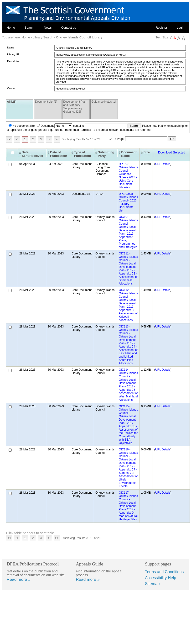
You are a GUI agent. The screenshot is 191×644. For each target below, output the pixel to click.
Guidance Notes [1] (103, 102)
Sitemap (152, 584)
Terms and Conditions (164, 572)
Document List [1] (46, 102)
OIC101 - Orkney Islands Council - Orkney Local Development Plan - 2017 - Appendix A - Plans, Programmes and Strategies (128, 232)
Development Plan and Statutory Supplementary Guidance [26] (75, 107)
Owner (11, 88)
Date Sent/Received (32, 154)
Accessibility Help (161, 578)
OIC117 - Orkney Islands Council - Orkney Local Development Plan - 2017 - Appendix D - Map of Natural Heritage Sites (128, 506)
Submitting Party (106, 154)
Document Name (129, 154)
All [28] (12, 102)
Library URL (14, 54)
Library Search (43, 37)
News (48, 28)
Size (147, 152)
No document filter (24, 126)
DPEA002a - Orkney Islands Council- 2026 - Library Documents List (128, 202)
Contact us (68, 28)
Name (11, 48)
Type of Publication (82, 154)
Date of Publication (59, 154)
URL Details (163, 164)
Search (29, 28)
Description (14, 61)
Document (47, 126)
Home (11, 28)
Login (181, 28)
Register (161, 28)
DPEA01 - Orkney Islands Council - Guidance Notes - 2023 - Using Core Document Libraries (128, 176)
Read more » (19, 579)
